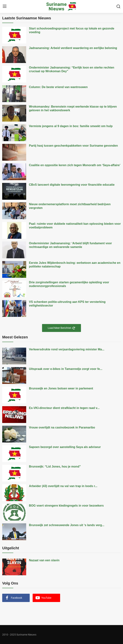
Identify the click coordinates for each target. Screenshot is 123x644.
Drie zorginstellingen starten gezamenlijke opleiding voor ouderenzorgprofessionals (69, 284)
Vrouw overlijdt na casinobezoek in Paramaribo (62, 427)
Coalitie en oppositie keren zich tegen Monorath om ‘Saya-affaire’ (75, 165)
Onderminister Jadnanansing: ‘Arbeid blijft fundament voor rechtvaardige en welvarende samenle (70, 245)
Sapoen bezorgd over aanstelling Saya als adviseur (65, 447)
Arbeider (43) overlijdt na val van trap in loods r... (63, 486)
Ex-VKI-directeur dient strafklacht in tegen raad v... (64, 408)
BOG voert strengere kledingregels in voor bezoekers (66, 506)
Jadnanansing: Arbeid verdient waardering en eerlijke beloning (73, 48)
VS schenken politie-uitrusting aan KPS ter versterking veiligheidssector (67, 304)
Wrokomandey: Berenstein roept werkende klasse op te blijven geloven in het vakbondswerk (73, 108)
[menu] (5, 6)
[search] (118, 6)
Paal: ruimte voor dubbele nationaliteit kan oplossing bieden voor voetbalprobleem (75, 226)
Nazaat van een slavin (44, 560)
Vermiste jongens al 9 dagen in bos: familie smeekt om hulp (71, 126)
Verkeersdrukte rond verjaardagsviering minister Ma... (67, 349)
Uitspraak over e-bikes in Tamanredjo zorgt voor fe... (66, 369)
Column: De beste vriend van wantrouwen (58, 87)
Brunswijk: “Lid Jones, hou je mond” (55, 467)
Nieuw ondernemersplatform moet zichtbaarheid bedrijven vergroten (70, 206)
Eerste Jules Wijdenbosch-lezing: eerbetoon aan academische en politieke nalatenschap (75, 265)
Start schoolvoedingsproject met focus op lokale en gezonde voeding (72, 30)
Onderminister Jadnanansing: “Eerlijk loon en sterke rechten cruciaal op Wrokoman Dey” (72, 69)
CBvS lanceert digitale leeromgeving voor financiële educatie (72, 185)
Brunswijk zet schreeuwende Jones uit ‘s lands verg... (67, 525)
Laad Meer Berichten (61, 328)
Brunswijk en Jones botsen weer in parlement (61, 388)
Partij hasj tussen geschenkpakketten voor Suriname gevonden (73, 146)
